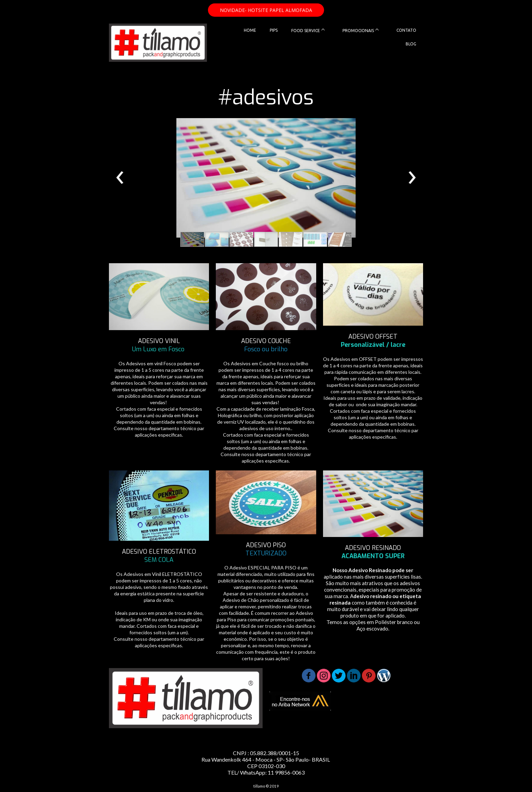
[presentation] (120, 178)
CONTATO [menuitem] (406, 30)
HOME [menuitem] (250, 30)
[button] (266, 10)
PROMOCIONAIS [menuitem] (358, 31)
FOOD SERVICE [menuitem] (306, 31)
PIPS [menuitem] (274, 30)
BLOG (411, 44)
